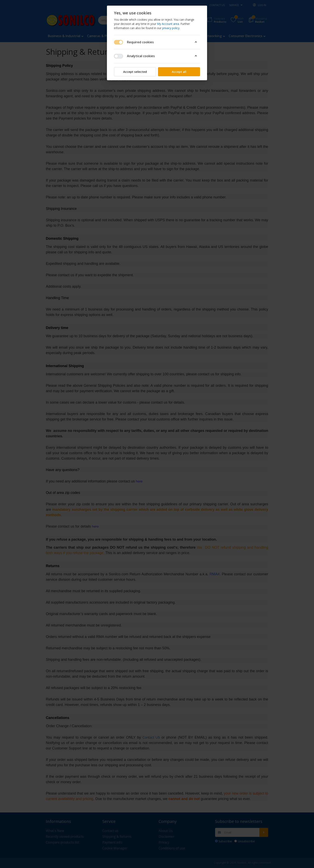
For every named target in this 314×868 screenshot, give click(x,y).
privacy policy (171, 28)
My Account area (168, 24)
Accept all (179, 72)
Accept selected (135, 72)
